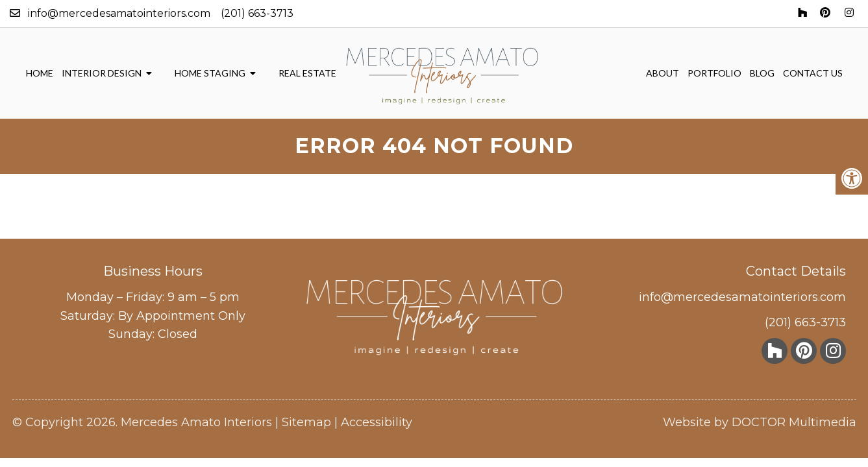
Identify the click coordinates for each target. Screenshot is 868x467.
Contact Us (813, 73)
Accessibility (377, 422)
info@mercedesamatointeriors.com (119, 13)
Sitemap (306, 422)
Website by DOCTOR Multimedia (760, 422)
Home (40, 73)
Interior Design (102, 73)
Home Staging (210, 73)
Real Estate (307, 73)
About (663, 73)
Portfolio (714, 73)
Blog (762, 73)
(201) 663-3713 (257, 13)
